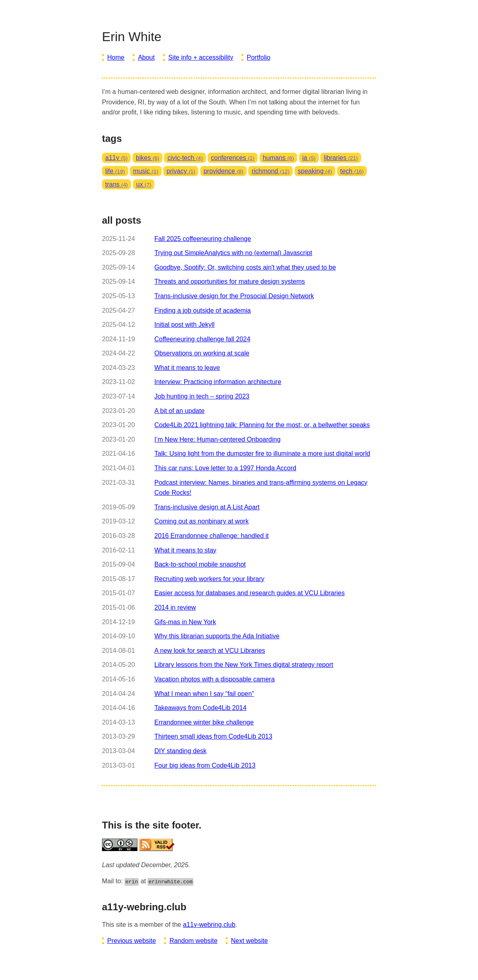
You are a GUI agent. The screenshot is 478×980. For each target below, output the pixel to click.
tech (352, 171)
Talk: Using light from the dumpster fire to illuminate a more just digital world (262, 454)
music (146, 171)
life (115, 171)
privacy (181, 171)
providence (223, 171)
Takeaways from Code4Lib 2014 (201, 708)
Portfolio (259, 57)
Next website (249, 941)
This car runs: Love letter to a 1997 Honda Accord (225, 468)
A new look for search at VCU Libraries (210, 651)
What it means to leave (187, 368)
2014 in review (175, 607)
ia (309, 158)
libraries (341, 158)
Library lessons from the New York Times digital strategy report (244, 665)
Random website (193, 941)
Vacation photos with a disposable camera (215, 679)
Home (116, 57)
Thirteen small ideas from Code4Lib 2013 (213, 736)
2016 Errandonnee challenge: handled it (212, 536)
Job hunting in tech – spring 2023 (202, 396)
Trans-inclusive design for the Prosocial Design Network (234, 296)
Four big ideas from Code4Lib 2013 (205, 765)
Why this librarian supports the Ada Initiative (217, 636)
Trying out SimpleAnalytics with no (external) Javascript (233, 253)
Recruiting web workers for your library (209, 579)
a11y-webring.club (209, 925)
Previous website (132, 941)
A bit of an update (180, 411)
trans (116, 184)
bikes (148, 158)
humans (278, 158)
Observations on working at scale (202, 353)
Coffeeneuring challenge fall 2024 (202, 339)
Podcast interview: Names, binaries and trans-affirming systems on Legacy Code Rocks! (261, 488)
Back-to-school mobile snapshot (200, 564)
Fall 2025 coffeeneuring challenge (203, 239)
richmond (270, 171)
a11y (116, 158)
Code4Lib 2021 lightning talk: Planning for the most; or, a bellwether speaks (262, 425)
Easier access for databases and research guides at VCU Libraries (249, 593)
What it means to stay (185, 550)
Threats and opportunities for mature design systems (230, 281)
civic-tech (185, 158)
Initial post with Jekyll (184, 325)
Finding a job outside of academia (203, 310)
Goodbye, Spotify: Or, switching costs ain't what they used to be (245, 267)
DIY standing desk (181, 751)
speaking (315, 171)
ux (144, 184)
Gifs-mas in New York (185, 622)
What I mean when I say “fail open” (204, 694)
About (146, 57)
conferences (233, 158)
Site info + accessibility (201, 57)
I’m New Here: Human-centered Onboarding (217, 439)
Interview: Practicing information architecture (218, 382)
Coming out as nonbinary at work (202, 521)
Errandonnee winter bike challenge (204, 722)
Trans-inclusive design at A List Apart (207, 507)
